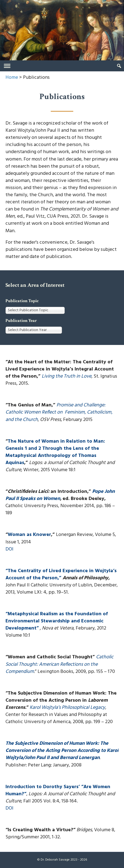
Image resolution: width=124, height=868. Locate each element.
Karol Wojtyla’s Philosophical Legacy (67, 708)
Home (12, 78)
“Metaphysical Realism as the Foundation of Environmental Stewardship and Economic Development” (57, 621)
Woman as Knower (29, 535)
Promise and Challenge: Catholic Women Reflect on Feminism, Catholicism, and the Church (59, 412)
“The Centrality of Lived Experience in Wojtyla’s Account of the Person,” (61, 575)
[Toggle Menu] (7, 66)
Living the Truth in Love (67, 376)
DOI (9, 549)
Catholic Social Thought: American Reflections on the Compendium (59, 664)
